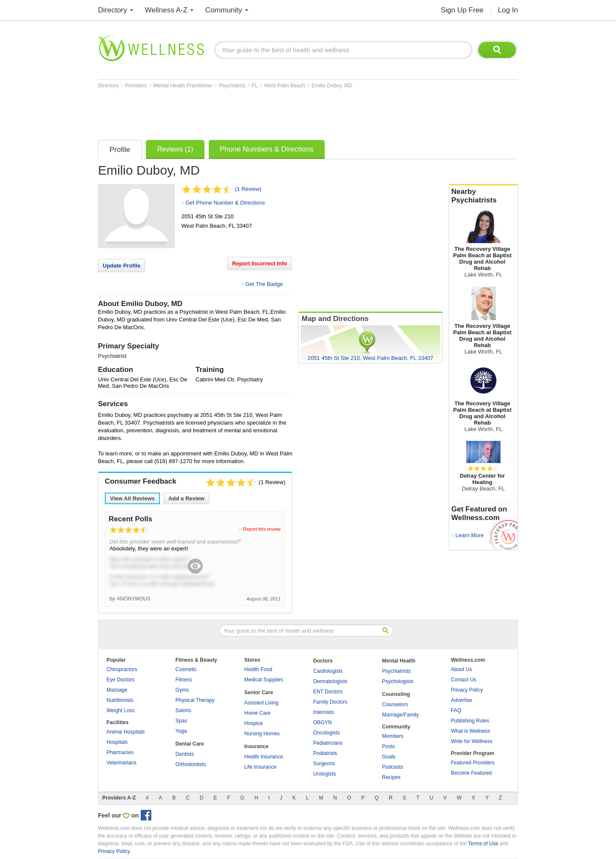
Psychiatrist (233, 86)
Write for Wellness (472, 741)
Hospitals (117, 742)
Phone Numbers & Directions (267, 149)
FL (256, 86)
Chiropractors (122, 669)
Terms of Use (483, 844)
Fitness (184, 680)
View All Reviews (132, 498)
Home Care (257, 713)
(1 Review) (248, 189)
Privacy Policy (467, 690)
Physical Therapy (195, 700)
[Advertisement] (254, 112)
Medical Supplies (264, 680)
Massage (117, 690)
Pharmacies (120, 752)
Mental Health (399, 661)
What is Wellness (471, 731)
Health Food (258, 669)
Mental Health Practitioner (184, 86)
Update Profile (121, 266)
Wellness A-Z (166, 10)
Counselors (395, 704)
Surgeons (324, 764)
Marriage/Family (400, 715)
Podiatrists (325, 753)
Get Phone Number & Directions (225, 203)
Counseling (396, 694)
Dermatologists (330, 681)
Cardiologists (328, 671)
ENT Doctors (328, 692)
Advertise (462, 700)
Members (393, 736)
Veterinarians (121, 763)
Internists (324, 712)
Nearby (483, 196)
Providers (136, 86)
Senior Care (259, 693)
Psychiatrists (396, 671)
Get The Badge (264, 284)
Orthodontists (191, 764)
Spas (181, 721)
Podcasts (392, 767)
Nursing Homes (262, 734)
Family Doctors (330, 702)
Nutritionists (120, 700)
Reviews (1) (175, 149)
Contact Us (463, 680)
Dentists (185, 754)
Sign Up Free (462, 10)
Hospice (253, 723)
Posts (388, 746)
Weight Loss (121, 710)
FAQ (456, 710)
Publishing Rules (470, 721)
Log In (508, 10)
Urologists (324, 774)
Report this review (262, 529)
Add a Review (186, 498)
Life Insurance (260, 767)
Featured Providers (473, 763)
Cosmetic (186, 669)
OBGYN (322, 722)
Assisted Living (261, 703)
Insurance (256, 746)
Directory (113, 10)
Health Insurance (264, 757)
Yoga (181, 731)
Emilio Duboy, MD (332, 86)
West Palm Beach (285, 86)
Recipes (391, 777)
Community (224, 10)
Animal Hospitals (126, 732)
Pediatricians (328, 743)
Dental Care (190, 744)
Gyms (182, 690)
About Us (461, 669)
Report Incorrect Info (259, 263)
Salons (183, 710)
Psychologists (398, 681)
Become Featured (471, 773)
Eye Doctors (120, 680)
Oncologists (327, 733)
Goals (389, 757)
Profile (120, 150)
